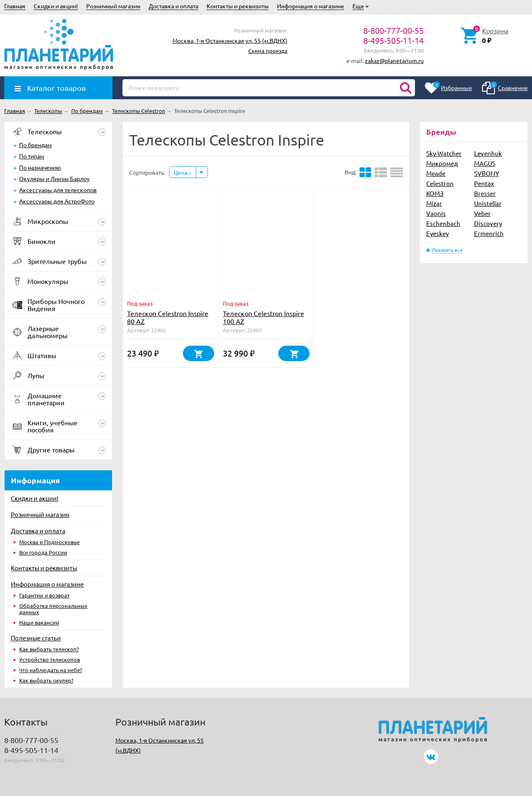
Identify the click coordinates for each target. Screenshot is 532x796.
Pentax (484, 183)
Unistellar (488, 203)
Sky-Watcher (444, 153)
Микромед (442, 163)
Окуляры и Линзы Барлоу (54, 178)
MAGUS (485, 163)
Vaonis (436, 213)
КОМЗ (435, 193)
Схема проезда (268, 51)
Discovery (488, 223)
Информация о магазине (311, 6)
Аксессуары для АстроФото (57, 201)
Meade (436, 173)
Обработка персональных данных (53, 609)
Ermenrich (489, 233)
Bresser (485, 193)
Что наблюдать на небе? (51, 670)
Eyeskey (437, 233)
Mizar (434, 203)
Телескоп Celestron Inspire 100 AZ (264, 317)
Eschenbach (443, 223)
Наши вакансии (39, 622)
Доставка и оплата (174, 6)
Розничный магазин (113, 6)
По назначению (40, 167)
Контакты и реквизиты (238, 6)
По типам (32, 156)
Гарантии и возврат (44, 595)
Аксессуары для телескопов (58, 190)
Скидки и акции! (56, 6)
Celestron (440, 183)
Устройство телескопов (50, 659)
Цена (183, 172)
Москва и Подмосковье (49, 542)
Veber (482, 213)
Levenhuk (488, 153)
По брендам (35, 145)
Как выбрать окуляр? (46, 680)
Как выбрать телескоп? (49, 649)
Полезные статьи (36, 638)
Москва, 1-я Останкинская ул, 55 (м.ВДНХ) (230, 40)
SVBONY (487, 173)
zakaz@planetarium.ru (394, 60)
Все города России (43, 552)
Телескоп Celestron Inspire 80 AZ (168, 317)
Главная (15, 6)
